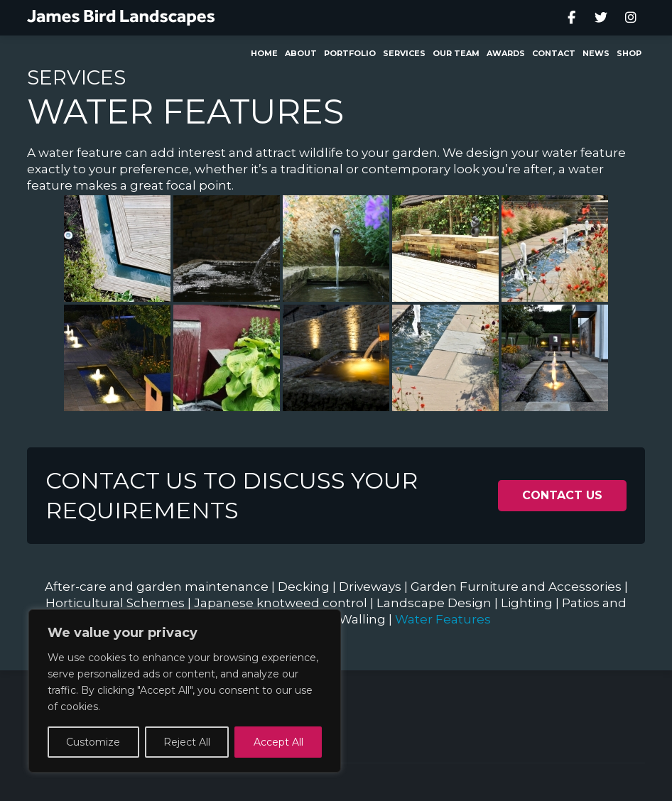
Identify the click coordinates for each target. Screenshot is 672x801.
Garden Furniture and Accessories (516, 587)
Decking (304, 587)
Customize (93, 742)
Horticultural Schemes (115, 603)
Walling (362, 619)
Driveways (370, 587)
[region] (185, 691)
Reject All (187, 742)
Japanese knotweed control (281, 603)
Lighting (527, 603)
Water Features (443, 619)
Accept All (278, 742)
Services (76, 77)
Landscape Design (434, 603)
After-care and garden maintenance (157, 587)
